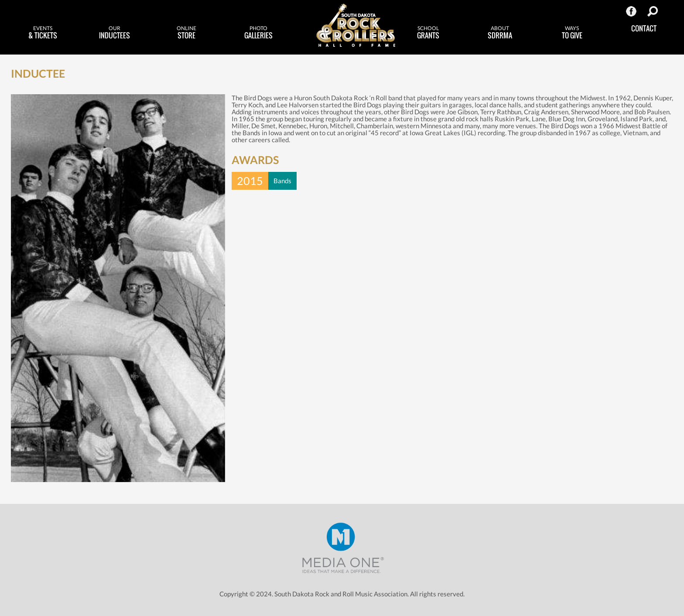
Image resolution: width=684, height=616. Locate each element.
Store (186, 33)
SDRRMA (500, 33)
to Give (572, 33)
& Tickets (43, 33)
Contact (644, 28)
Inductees (115, 33)
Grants (428, 33)
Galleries (258, 33)
